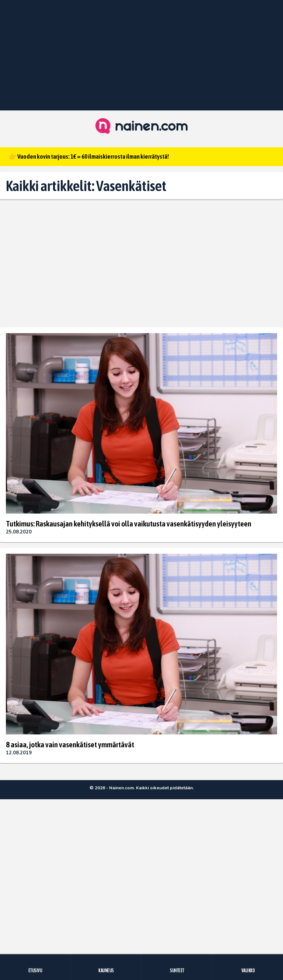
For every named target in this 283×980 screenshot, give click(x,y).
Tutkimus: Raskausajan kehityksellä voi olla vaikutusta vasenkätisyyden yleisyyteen (129, 524)
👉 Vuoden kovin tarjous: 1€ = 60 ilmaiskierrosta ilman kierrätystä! (89, 156)
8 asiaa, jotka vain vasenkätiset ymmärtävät (70, 744)
